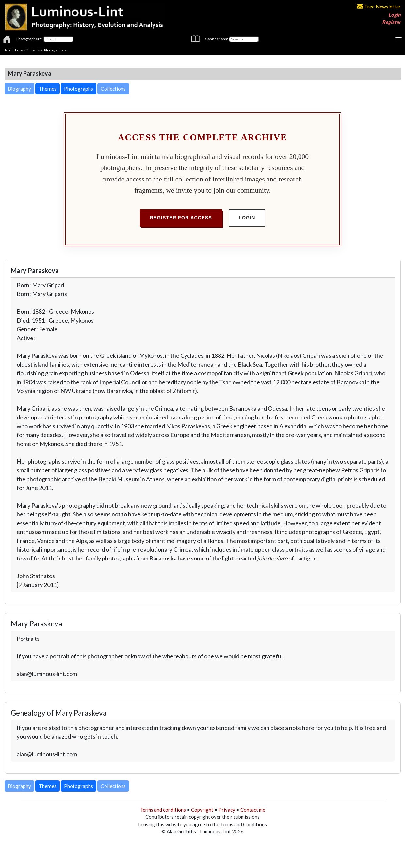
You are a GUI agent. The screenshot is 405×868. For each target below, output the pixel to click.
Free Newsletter (379, 7)
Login (395, 15)
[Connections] (244, 39)
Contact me (253, 810)
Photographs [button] (79, 89)
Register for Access (181, 218)
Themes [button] (48, 89)
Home (18, 50)
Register (391, 22)
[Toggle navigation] (398, 39)
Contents (33, 50)
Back (7, 50)
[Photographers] (58, 39)
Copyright (202, 810)
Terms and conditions (163, 810)
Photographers (55, 50)
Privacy (227, 810)
